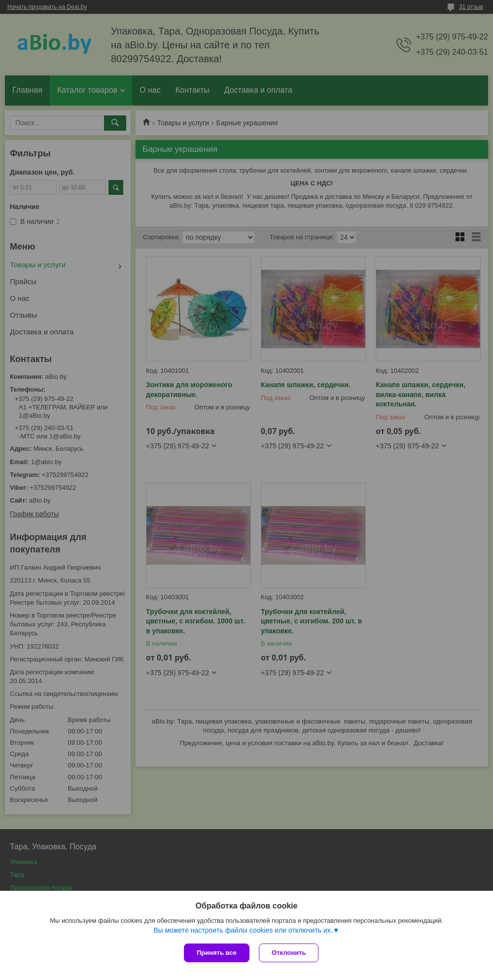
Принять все (217, 953)
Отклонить (289, 953)
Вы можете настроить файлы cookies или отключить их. (243, 930)
